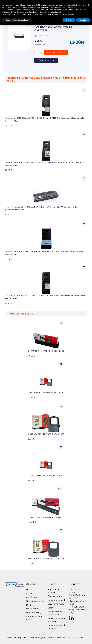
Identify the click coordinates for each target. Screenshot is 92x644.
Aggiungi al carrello (56, 52)
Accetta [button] (83, 20)
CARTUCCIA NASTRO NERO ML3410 (46, 517)
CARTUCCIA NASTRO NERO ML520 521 (46, 559)
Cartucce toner (55, 596)
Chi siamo (31, 593)
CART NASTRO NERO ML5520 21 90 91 (46, 393)
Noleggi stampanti (57, 600)
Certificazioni (32, 597)
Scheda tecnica (46, 60)
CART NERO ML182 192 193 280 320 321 (46, 476)
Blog (29, 605)
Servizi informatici (56, 604)
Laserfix (51, 608)
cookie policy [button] (72, 7)
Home (29, 590)
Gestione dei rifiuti (35, 601)
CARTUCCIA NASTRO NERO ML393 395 (46, 351)
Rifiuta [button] (69, 20)
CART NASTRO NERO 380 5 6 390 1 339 (46, 434)
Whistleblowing (34, 613)
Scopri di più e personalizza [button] (17, 20)
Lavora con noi (33, 609)
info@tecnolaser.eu (79, 610)
